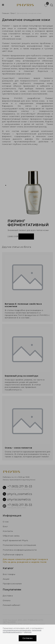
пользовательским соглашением (17, 630)
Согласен (28, 638)
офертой (28, 632)
